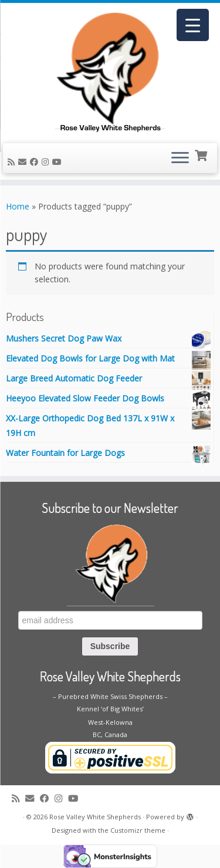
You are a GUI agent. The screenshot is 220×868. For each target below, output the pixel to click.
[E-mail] (24, 162)
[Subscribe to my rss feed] (13, 162)
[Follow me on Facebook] (36, 162)
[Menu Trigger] (193, 25)
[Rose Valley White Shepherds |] (110, 72)
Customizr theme (138, 830)
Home (18, 206)
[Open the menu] (180, 158)
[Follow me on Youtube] (59, 162)
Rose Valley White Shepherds (95, 817)
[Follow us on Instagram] (47, 162)
